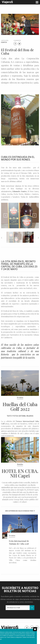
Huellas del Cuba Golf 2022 (20, 406)
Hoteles (20, 464)
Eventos (4, 42)
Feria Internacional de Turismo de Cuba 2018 (19, 542)
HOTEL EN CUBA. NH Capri (20, 473)
